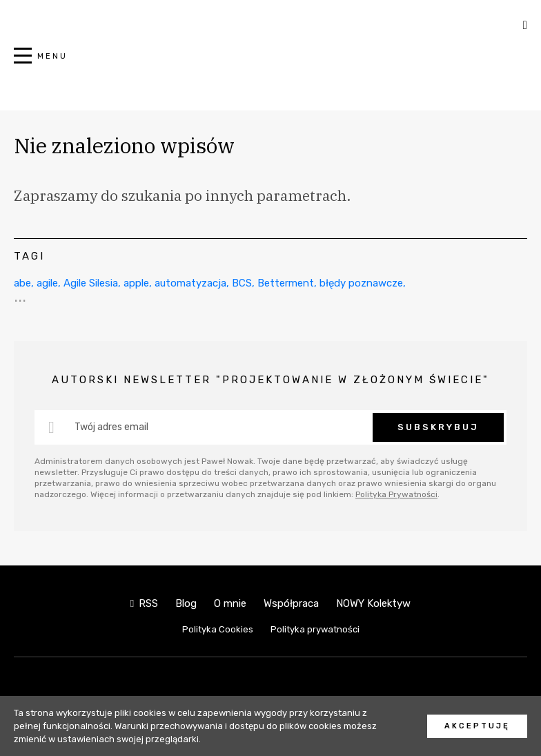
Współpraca (291, 603)
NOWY (270, 63)
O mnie (230, 603)
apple (136, 283)
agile (47, 283)
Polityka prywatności (315, 629)
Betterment (286, 283)
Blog (186, 603)
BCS (242, 283)
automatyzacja (190, 283)
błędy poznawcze (361, 283)
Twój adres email (111, 427)
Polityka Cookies (218, 629)
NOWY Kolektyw (373, 603)
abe (22, 283)
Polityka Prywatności (396, 494)
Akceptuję (477, 726)
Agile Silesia (91, 283)
